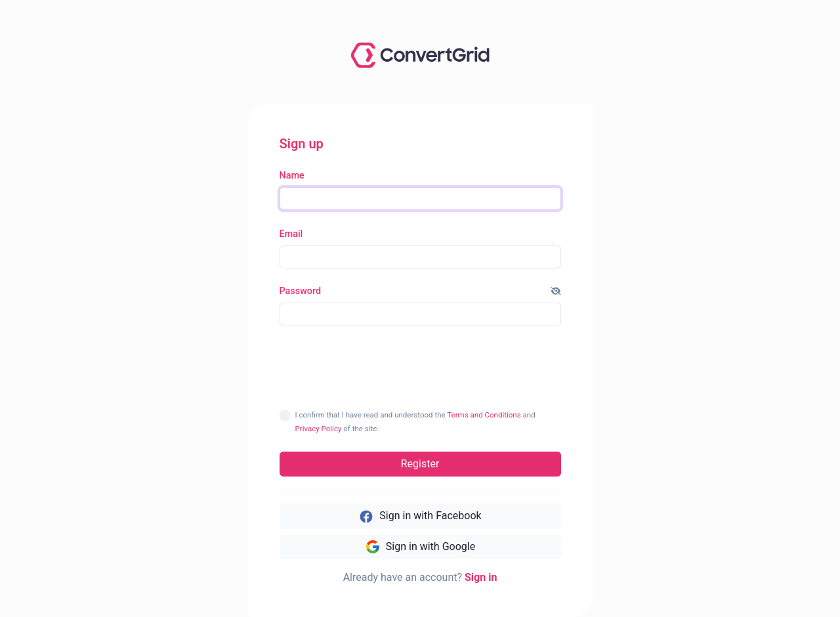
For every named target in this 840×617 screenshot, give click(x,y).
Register (420, 464)
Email (291, 234)
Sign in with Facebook (420, 517)
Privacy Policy (319, 429)
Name (292, 176)
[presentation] (421, 368)
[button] (556, 291)
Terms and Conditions (484, 415)
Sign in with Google (420, 547)
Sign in (481, 577)
